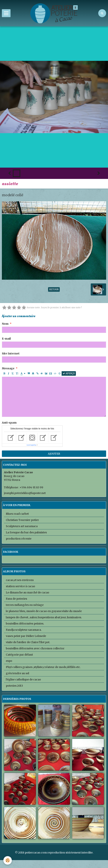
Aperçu (69, 373)
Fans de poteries (16, 599)
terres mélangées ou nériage (25, 605)
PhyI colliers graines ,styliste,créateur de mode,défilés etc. (43, 667)
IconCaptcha (31, 445)
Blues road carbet (17, 514)
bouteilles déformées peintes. (25, 624)
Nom (5, 324)
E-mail (6, 339)
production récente (19, 539)
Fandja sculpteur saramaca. (24, 630)
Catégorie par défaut (19, 655)
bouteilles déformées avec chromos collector (35, 648)
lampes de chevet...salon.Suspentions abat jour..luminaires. (44, 617)
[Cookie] (8, 860)
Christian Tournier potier (22, 520)
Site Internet (11, 353)
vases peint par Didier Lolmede (26, 636)
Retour (54, 289)
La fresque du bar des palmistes (26, 532)
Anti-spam (9, 423)
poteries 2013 (14, 686)
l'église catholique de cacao (23, 679)
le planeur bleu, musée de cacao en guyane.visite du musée (44, 611)
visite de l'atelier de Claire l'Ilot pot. (28, 642)
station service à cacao (20, 586)
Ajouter (54, 454)
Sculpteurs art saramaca (22, 526)
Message (8, 368)
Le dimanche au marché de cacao (28, 592)
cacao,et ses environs (20, 580)
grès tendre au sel (17, 673)
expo (9, 661)
